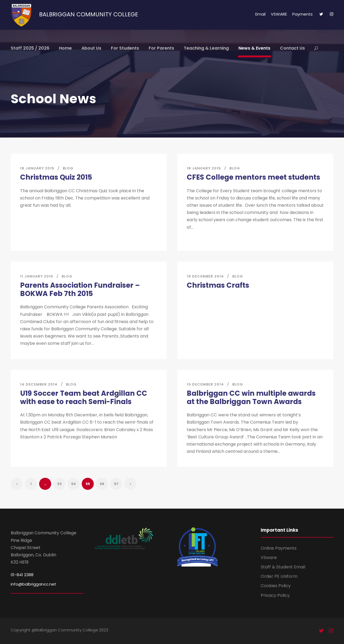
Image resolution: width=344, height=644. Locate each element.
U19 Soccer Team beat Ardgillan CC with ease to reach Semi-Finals (84, 397)
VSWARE (279, 14)
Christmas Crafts (218, 285)
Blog (68, 168)
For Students (125, 48)
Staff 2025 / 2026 (30, 48)
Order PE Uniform (279, 576)
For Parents (161, 48)
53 (59, 484)
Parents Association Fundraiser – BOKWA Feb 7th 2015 (80, 289)
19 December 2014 (205, 276)
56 (102, 484)
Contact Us (292, 48)
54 (74, 484)
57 (116, 484)
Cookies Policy (276, 586)
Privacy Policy (275, 595)
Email (260, 14)
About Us (91, 48)
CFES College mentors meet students (253, 177)
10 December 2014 (205, 384)
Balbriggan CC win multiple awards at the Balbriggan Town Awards (251, 397)
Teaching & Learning (206, 48)
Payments (302, 14)
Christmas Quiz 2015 (56, 177)
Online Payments (279, 548)
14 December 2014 (39, 384)
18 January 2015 (37, 168)
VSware (269, 558)
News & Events (254, 48)
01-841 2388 (22, 575)
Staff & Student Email (283, 567)
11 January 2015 (37, 276)
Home (65, 48)
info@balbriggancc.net (33, 584)
